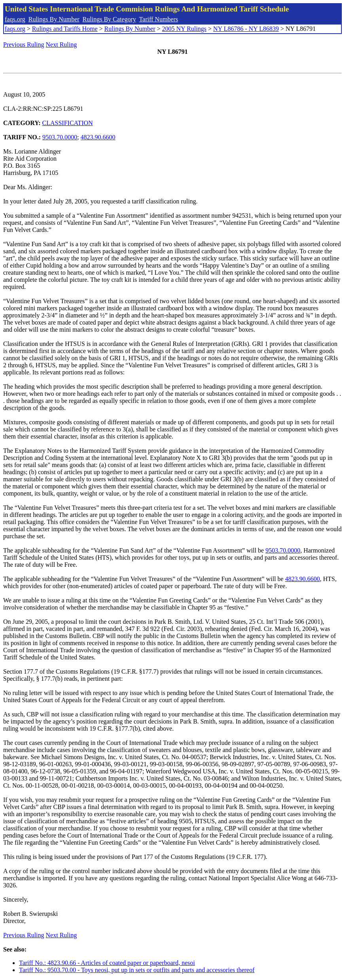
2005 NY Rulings (184, 29)
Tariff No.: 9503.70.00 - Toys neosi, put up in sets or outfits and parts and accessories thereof (137, 970)
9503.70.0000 (60, 137)
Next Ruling (62, 45)
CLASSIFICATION (68, 123)
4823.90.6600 (98, 137)
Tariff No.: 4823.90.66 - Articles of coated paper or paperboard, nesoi (107, 963)
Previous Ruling (24, 45)
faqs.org (15, 19)
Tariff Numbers (158, 19)
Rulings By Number (54, 19)
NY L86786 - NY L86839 (246, 29)
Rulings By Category (109, 19)
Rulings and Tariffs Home (65, 29)
